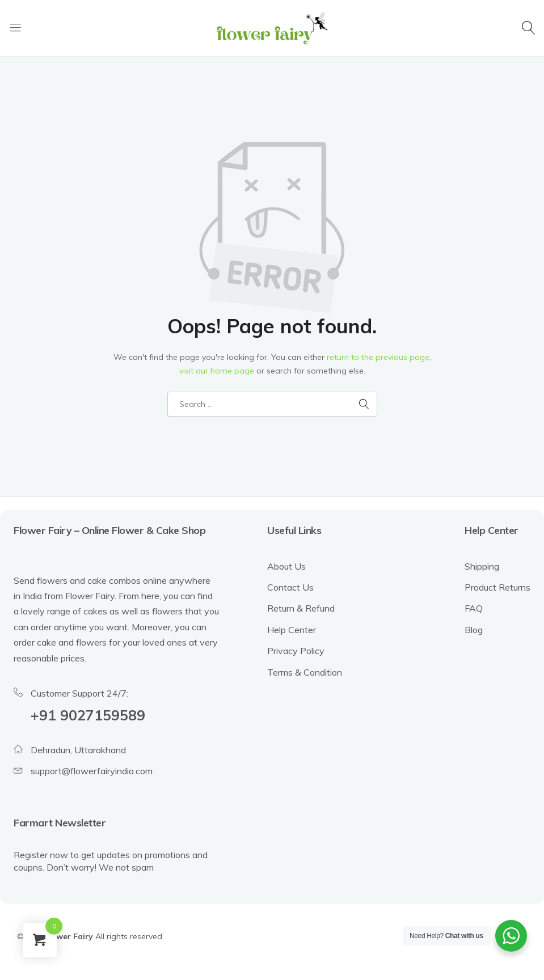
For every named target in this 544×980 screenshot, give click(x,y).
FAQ (474, 608)
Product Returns (497, 587)
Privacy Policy (296, 651)
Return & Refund (301, 608)
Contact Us (290, 587)
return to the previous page (378, 357)
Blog (474, 630)
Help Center (292, 630)
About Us (286, 566)
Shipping (482, 566)
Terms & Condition (305, 672)
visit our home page (217, 371)
